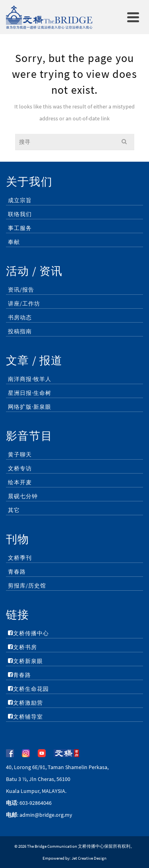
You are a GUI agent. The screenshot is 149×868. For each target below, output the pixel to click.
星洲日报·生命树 (30, 393)
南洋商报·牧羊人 (30, 379)
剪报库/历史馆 (27, 586)
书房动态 (20, 317)
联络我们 (20, 214)
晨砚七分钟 (23, 496)
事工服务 (20, 228)
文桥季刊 (20, 558)
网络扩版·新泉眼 (30, 407)
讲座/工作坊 (24, 304)
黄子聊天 (20, 454)
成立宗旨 (20, 200)
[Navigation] (133, 17)
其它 (14, 510)
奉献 (14, 242)
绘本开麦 (20, 482)
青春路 (17, 572)
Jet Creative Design (89, 858)
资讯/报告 (21, 290)
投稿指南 (20, 331)
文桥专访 (20, 468)
